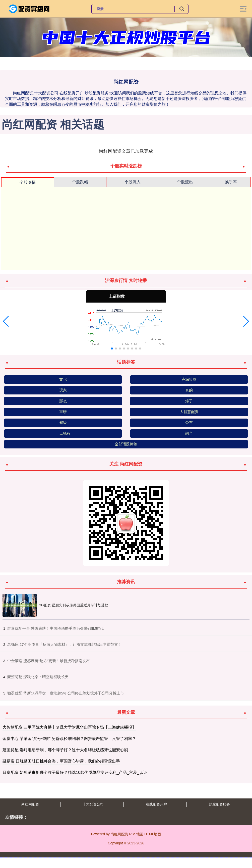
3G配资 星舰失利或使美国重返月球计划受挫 (74, 605)
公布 (189, 422)
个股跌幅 (80, 182)
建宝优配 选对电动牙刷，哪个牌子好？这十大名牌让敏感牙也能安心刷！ (67, 750)
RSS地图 (136, 834)
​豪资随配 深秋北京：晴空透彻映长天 (38, 677)
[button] (6, 321)
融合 (189, 433)
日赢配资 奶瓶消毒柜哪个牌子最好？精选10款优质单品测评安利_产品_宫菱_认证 (75, 772)
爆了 (189, 401)
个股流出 (185, 182)
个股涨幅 (28, 182)
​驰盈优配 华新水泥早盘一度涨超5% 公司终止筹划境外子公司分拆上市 (66, 693)
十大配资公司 (93, 804)
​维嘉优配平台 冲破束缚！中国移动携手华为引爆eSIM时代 (55, 628)
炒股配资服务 (219, 804)
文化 (63, 379)
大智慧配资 (189, 412)
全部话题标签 (126, 444)
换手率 (231, 182)
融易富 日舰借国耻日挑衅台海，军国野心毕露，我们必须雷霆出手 (61, 761)
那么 (63, 401)
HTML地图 (153, 834)
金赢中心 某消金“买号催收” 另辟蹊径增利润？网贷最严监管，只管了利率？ (69, 739)
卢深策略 (189, 379)
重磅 (63, 412)
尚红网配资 (30, 804)
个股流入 (133, 182)
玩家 (63, 390)
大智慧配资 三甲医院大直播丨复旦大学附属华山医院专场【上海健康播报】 (69, 727)
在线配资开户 (156, 804)
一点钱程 (63, 433)
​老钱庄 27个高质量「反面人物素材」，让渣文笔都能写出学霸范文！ (65, 644)
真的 (189, 390)
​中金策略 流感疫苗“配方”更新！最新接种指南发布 (49, 661)
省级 (63, 422)
